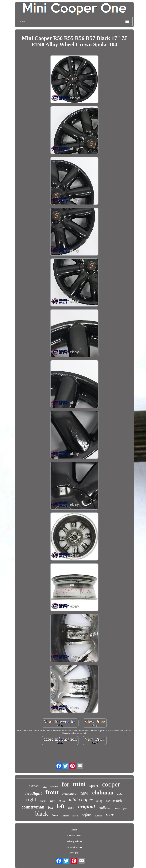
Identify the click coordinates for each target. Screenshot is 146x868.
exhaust (34, 786)
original (87, 807)
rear (110, 815)
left (61, 806)
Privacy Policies (74, 841)
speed (75, 816)
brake (117, 808)
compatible (70, 794)
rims (53, 801)
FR (77, 853)
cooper (111, 784)
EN (72, 853)
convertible (114, 800)
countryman (33, 807)
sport (94, 786)
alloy (99, 801)
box (51, 808)
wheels (65, 816)
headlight (33, 793)
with (62, 801)
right (31, 799)
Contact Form (74, 836)
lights (71, 808)
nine (45, 787)
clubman (103, 792)
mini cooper (81, 800)
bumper (98, 816)
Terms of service (74, 847)
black (42, 814)
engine (54, 786)
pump (43, 801)
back (55, 815)
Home (74, 830)
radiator (105, 807)
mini (79, 784)
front (52, 792)
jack (125, 808)
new (84, 793)
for (65, 784)
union (120, 794)
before (86, 815)
